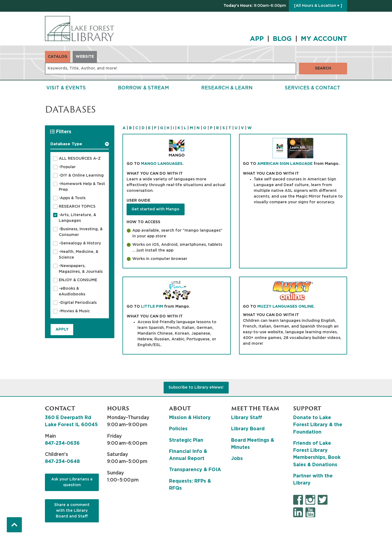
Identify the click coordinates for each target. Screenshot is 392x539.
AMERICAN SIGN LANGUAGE (285, 164)
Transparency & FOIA (195, 470)
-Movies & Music (74, 311)
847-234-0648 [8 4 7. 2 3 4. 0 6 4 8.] (62, 462)
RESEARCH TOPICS (77, 207)
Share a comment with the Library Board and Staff (72, 511)
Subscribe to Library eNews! (196, 387)
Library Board (248, 429)
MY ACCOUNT (324, 39)
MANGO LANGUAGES (162, 164)
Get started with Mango (155, 209)
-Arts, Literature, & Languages (77, 218)
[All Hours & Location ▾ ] (318, 6)
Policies (178, 429)
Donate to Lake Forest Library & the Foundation (318, 425)
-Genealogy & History (80, 243)
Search (323, 68)
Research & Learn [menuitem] (227, 88)
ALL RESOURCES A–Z (80, 159)
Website (85, 57)
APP (257, 39)
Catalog (58, 57)
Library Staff (247, 418)
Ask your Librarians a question (72, 482)
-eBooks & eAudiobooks (72, 291)
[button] (255, 6)
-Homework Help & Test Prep (82, 187)
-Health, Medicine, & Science (79, 255)
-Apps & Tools (72, 198)
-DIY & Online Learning (81, 175)
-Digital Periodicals (78, 303)
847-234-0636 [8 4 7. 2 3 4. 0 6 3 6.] (62, 443)
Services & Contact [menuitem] (313, 88)
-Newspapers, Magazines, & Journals (81, 269)
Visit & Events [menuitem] (66, 88)
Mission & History (190, 418)
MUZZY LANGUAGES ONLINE (285, 307)
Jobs (237, 459)
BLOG (282, 39)
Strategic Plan (186, 440)
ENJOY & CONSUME (78, 280)
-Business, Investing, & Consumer (81, 232)
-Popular (67, 167)
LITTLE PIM (152, 307)
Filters (62, 131)
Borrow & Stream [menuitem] (143, 88)
